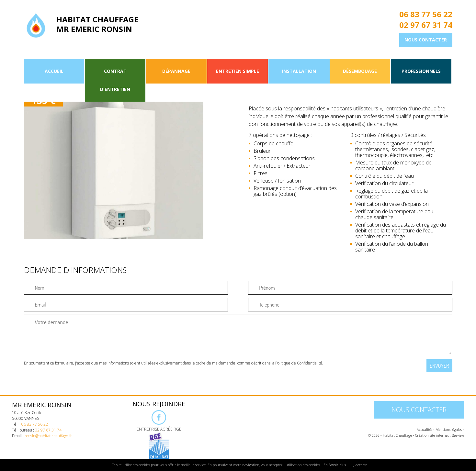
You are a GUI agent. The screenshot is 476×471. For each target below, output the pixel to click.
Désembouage (360, 71)
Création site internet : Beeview (440, 435)
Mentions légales (449, 429)
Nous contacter (426, 40)
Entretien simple (238, 71)
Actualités (425, 429)
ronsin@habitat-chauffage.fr (48, 436)
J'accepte (360, 465)
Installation (299, 71)
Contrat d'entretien (115, 80)
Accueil (54, 71)
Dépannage (176, 71)
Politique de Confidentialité (299, 363)
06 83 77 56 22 (426, 14)
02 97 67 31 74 (426, 25)
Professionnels (421, 71)
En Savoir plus (335, 465)
